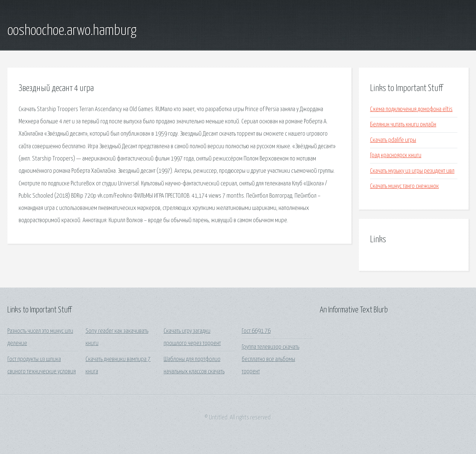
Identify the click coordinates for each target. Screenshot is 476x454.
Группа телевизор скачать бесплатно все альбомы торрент (271, 360)
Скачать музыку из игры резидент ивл (412, 171)
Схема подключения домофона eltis (411, 109)
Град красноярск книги (396, 155)
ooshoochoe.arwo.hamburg (72, 31)
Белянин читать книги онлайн (403, 125)
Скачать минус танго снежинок (404, 186)
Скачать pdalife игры (393, 140)
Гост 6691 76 (256, 331)
